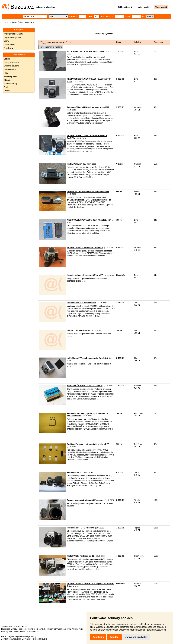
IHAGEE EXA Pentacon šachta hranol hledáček (88, 192)
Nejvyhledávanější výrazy (26, 636)
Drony (6, 41)
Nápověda (6, 629)
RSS (69, 629)
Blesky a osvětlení (11, 62)
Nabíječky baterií (11, 76)
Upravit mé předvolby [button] (136, 637)
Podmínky (48, 629)
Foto (20, 22)
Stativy (7, 87)
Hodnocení (22, 629)
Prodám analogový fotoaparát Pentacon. (85, 500)
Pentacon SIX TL (75, 472)
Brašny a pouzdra (11, 66)
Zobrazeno (158, 42)
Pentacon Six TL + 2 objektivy (80, 528)
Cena (119, 42)
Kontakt (31, 629)
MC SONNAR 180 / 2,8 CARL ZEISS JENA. (86, 51)
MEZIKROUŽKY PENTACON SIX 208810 (85, 386)
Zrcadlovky (8, 48)
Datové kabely (10, 69)
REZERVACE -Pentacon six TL (81, 556)
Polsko (35, 639)
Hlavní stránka (10, 22)
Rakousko (43, 639)
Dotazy (14, 629)
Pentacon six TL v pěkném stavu (82, 303)
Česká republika (14, 639)
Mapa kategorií (8, 636)
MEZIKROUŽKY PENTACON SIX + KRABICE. (87, 220)
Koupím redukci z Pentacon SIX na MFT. (85, 275)
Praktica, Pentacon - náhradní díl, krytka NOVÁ (88, 444)
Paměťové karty (11, 84)
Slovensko (26, 639)
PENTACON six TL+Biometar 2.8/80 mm (85, 248)
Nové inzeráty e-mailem (51, 47)
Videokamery (9, 45)
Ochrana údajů (60, 629)
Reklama (39, 629)
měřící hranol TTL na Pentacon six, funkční (86, 358)
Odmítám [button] (114, 637)
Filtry (6, 73)
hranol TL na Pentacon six (79, 330)
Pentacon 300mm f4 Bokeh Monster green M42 (88, 107)
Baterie (7, 59)
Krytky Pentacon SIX (76, 164)
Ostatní (7, 91)
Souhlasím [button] (98, 637)
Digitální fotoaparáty (12, 38)
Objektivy (8, 80)
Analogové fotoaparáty (13, 34)
